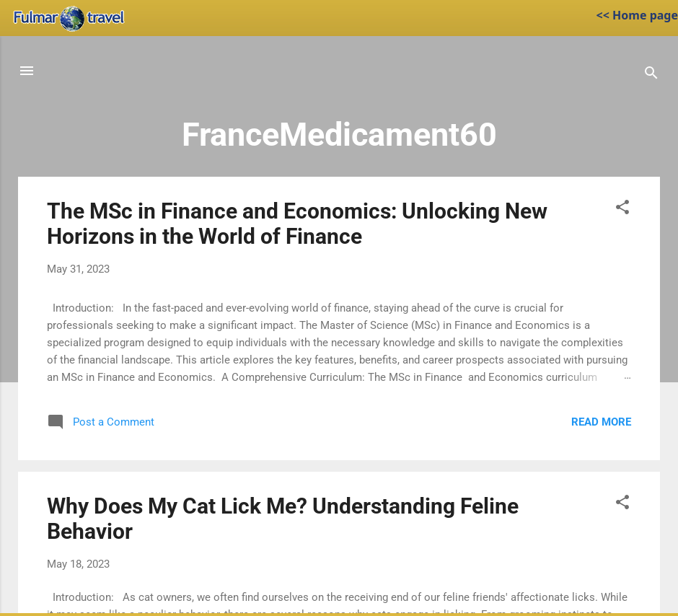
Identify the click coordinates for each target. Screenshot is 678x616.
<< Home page (637, 15)
